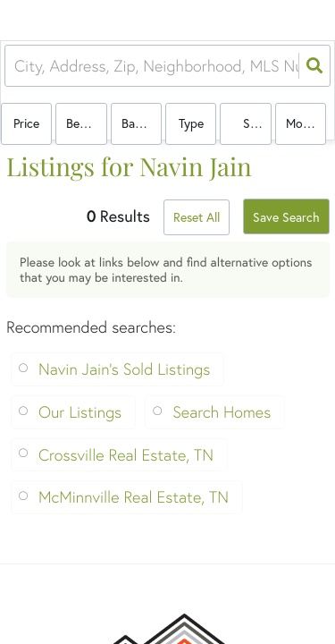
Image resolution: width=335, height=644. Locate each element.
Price (26, 123)
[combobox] (17, 66)
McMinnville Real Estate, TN (134, 497)
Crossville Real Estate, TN (126, 455)
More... (304, 123)
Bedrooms (86, 123)
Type (191, 123)
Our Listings (80, 412)
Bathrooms (142, 123)
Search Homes (222, 412)
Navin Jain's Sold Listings (124, 369)
